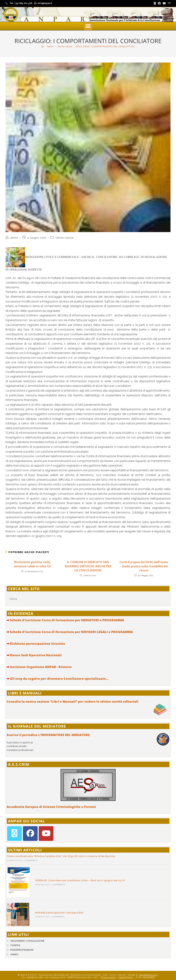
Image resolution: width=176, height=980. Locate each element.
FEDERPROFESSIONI (22, 944)
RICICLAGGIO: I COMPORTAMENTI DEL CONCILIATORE (105, 46)
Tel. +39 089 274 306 (21, 3)
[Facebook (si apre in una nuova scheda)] (159, 3)
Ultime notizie (64, 238)
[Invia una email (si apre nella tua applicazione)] (169, 3)
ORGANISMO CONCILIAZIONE (27, 935)
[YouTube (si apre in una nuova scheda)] (164, 3)
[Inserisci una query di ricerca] (88, 599)
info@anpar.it (45, 3)
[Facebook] (30, 834)
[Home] (42, 46)
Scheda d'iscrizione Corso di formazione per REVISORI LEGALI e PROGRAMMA (70, 632)
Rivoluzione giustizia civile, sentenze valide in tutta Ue (32, 564)
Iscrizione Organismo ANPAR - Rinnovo (39, 667)
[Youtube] (46, 834)
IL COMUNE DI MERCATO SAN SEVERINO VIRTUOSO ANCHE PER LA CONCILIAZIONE (88, 566)
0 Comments (31, 860)
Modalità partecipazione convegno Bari (56, 908)
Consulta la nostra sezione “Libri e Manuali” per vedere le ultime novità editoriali (72, 701)
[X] (14, 834)
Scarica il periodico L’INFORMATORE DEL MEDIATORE (48, 735)
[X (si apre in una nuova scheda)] (155, 3)
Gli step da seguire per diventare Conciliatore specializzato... (58, 679)
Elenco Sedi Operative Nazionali (34, 655)
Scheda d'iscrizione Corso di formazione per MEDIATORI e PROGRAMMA (65, 620)
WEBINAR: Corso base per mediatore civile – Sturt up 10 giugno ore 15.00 (77, 879)
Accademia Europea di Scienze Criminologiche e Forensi (51, 807)
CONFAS (15, 940)
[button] (88, 26)
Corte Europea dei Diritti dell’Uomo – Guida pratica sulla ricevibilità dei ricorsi (144, 566)
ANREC (14, 949)
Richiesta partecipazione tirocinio (36, 644)
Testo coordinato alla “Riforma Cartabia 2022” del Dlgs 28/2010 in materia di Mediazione (61, 856)
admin (14, 238)
